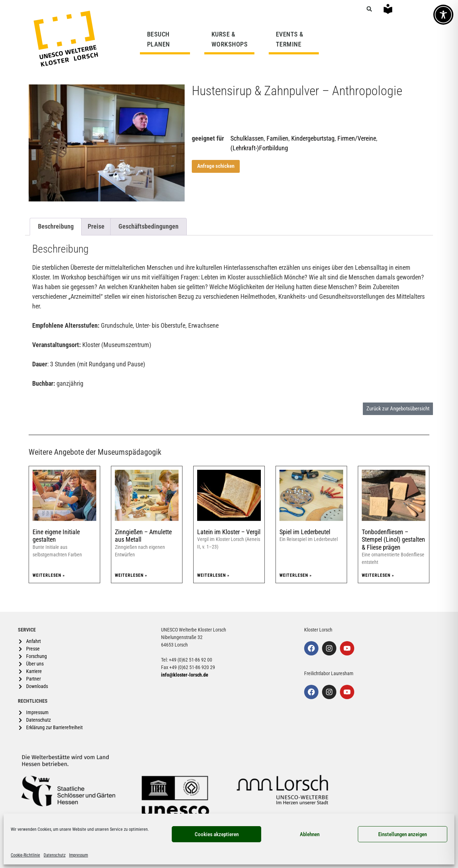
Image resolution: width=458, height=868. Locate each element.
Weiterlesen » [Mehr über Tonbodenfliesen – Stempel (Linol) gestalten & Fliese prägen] (378, 575)
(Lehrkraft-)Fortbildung (259, 148)
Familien (277, 138)
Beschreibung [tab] (56, 226)
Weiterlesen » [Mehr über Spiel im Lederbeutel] (296, 575)
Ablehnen (310, 834)
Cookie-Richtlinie (25, 855)
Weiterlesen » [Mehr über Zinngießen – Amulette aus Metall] (131, 575)
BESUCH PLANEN (160, 39)
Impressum (79, 855)
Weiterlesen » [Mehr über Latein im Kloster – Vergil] (213, 575)
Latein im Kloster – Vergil (229, 532)
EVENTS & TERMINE (290, 39)
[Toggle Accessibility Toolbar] (443, 15)
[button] (369, 9)
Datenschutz (55, 855)
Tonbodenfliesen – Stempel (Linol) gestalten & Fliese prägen (393, 540)
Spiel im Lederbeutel (305, 532)
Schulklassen (247, 138)
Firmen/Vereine (357, 138)
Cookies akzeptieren (217, 834)
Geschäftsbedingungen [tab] (148, 226)
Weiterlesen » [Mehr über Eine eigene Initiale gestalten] (49, 575)
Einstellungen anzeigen (403, 834)
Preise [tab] (96, 226)
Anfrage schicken (216, 166)
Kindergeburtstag (313, 138)
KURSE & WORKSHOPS (232, 39)
